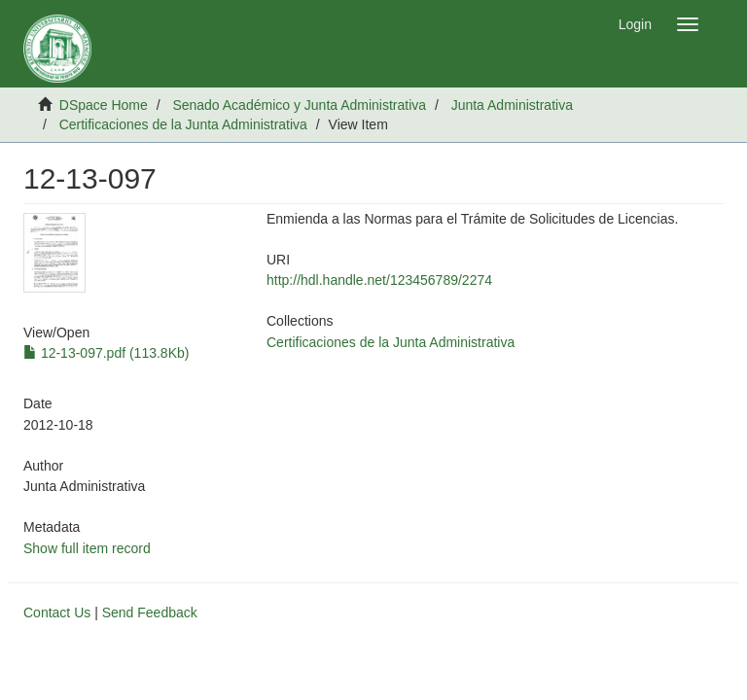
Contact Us (57, 612)
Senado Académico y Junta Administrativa (299, 105)
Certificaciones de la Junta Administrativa (183, 124)
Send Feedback (150, 612)
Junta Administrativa (512, 105)
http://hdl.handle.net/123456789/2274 (379, 280)
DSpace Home (104, 105)
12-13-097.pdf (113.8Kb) (106, 353)
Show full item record (87, 548)
